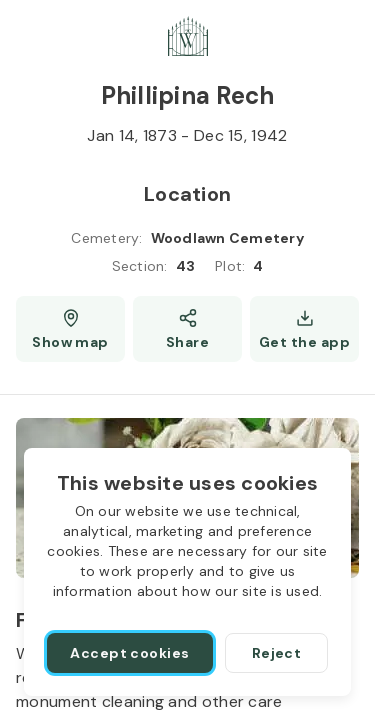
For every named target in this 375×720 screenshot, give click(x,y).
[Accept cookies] (130, 653)
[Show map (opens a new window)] (70, 329)
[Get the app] (304, 329)
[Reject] (276, 653)
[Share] (187, 329)
